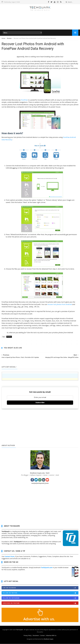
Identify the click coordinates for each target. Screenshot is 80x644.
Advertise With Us (51, 636)
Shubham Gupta (48, 639)
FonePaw (24, 100)
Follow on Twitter (40, 593)
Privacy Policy (28, 636)
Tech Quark (19, 630)
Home (3, 38)
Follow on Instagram (40, 598)
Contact (42, 636)
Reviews (9, 38)
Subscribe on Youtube (40, 603)
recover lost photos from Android (60, 305)
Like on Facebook (40, 588)
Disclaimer (36, 636)
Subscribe (40, 403)
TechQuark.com (47, 568)
